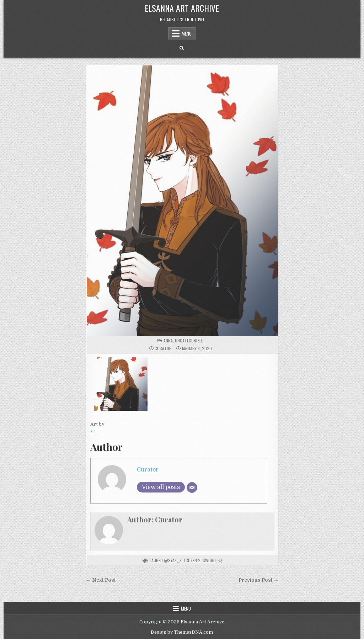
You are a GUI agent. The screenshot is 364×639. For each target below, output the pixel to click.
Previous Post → (259, 580)
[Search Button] (182, 48)
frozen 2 (192, 560)
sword (209, 560)
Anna (168, 340)
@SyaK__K (173, 560)
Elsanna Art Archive (182, 8)
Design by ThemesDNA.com (182, 632)
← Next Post (101, 580)
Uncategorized (189, 340)
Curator (163, 348)
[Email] (192, 488)
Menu (187, 33)
